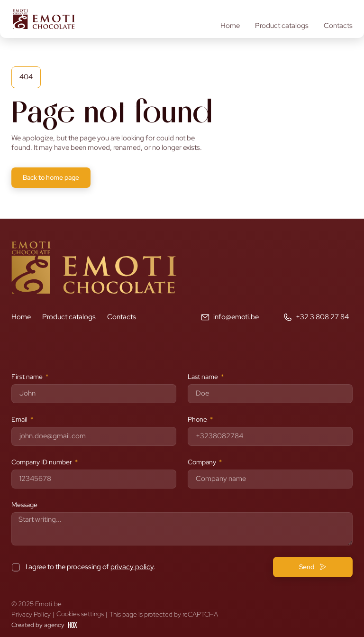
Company (203, 462)
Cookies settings (80, 614)
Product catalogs (282, 26)
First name (28, 377)
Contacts (338, 26)
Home (230, 26)
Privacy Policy (31, 614)
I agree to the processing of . (91, 567)
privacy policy (132, 567)
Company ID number (42, 462)
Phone (198, 419)
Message (24, 505)
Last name (204, 377)
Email (20, 419)
